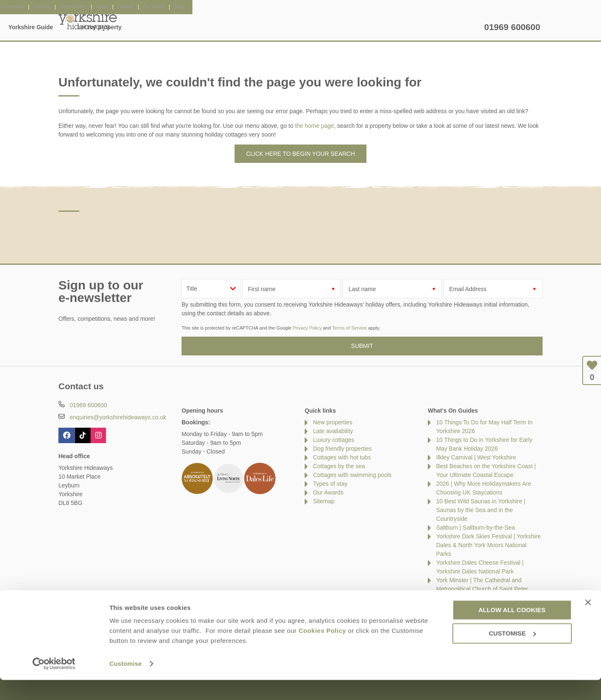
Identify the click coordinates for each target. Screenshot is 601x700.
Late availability (333, 431)
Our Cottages (188, 27)
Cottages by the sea (339, 466)
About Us (102, 606)
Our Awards (328, 492)
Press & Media (198, 606)
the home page (314, 126)
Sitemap (324, 501)
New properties (333, 422)
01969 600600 (512, 27)
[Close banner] (588, 622)
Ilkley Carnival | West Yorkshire (476, 457)
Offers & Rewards (310, 27)
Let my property (450, 27)
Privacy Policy (307, 328)
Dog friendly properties (342, 449)
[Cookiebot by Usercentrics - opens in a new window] (54, 684)
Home (137, 27)
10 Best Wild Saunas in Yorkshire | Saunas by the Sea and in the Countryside (481, 510)
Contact (68, 606)
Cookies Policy (322, 651)
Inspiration (246, 27)
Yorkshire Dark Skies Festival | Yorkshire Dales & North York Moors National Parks (489, 545)
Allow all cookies (512, 630)
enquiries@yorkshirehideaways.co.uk (118, 417)
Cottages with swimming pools (352, 475)
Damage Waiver (146, 606)
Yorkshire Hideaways (88, 21)
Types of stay (330, 484)
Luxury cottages (334, 440)
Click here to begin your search (301, 154)
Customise (126, 684)
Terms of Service (349, 328)
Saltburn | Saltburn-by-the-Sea (476, 528)
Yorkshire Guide (381, 27)
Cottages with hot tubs (342, 457)
